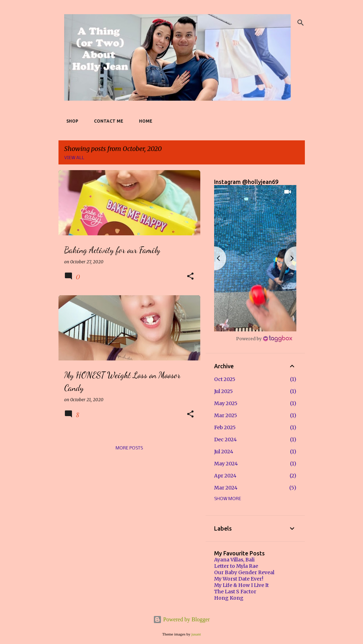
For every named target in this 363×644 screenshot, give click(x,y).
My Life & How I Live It (241, 585)
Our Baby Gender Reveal (244, 572)
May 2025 (226, 403)
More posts (129, 448)
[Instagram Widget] (264, 338)
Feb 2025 (225, 427)
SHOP (70, 121)
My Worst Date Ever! (239, 579)
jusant (196, 634)
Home (144, 121)
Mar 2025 (226, 415)
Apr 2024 (225, 476)
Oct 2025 (225, 379)
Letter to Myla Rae (236, 566)
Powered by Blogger (181, 619)
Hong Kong (229, 598)
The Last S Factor (235, 592)
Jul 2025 (224, 391)
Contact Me (107, 121)
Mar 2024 (226, 488)
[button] (190, 277)
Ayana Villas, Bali (234, 560)
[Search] (301, 23)
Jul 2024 (224, 452)
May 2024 (226, 464)
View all (74, 158)
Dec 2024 (225, 439)
